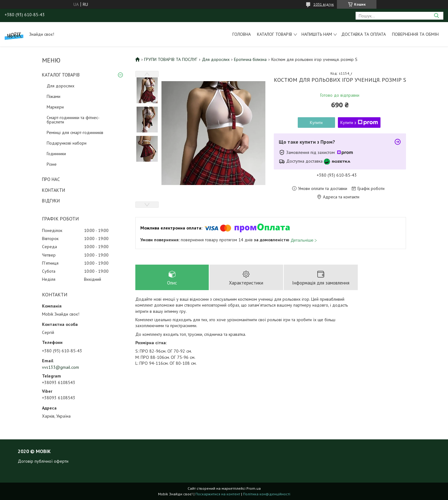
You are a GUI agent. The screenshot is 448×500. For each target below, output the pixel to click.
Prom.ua (254, 488)
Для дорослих (61, 86)
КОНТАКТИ (54, 190)
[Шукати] (436, 16)
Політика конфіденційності (267, 494)
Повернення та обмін (415, 34)
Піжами (54, 96)
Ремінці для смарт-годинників (75, 132)
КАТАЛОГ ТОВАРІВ (61, 75)
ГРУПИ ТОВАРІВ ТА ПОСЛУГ (171, 59)
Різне (52, 164)
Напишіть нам (317, 34)
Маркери (55, 107)
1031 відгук (324, 4)
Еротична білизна (250, 59)
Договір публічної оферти (43, 461)
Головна (242, 34)
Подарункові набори (67, 143)
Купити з (359, 123)
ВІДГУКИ (51, 201)
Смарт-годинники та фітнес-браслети (73, 120)
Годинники (56, 154)
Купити (316, 123)
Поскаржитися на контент (218, 494)
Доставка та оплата (364, 34)
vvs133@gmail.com (61, 367)
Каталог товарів (275, 34)
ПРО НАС (51, 179)
